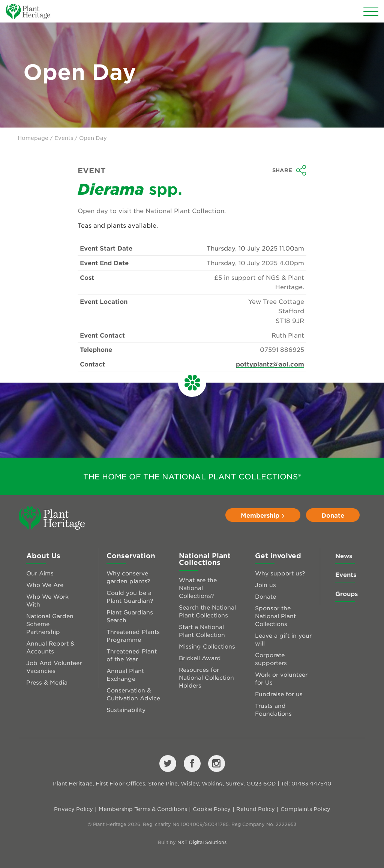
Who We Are (45, 585)
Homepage (33, 138)
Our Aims (40, 573)
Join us (265, 585)
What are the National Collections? (198, 588)
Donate (333, 515)
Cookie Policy (212, 809)
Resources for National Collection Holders (206, 677)
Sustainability (126, 710)
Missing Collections (207, 646)
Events (64, 138)
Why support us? (280, 573)
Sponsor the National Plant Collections (275, 616)
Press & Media (47, 682)
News (344, 556)
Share (289, 170)
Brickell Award (200, 658)
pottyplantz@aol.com (270, 364)
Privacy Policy (73, 809)
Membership (263, 515)
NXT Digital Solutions (202, 842)
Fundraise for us (279, 694)
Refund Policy (256, 809)
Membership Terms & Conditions (143, 809)
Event (92, 170)
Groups (346, 593)
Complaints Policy (305, 809)
